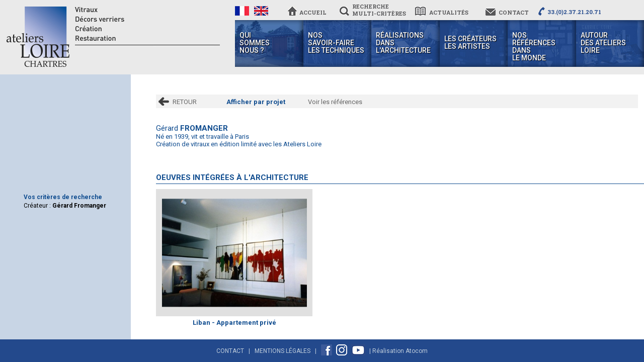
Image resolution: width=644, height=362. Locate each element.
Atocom (417, 351)
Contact (230, 351)
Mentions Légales (283, 351)
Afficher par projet (256, 102)
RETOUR (185, 102)
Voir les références (335, 102)
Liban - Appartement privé (234, 323)
